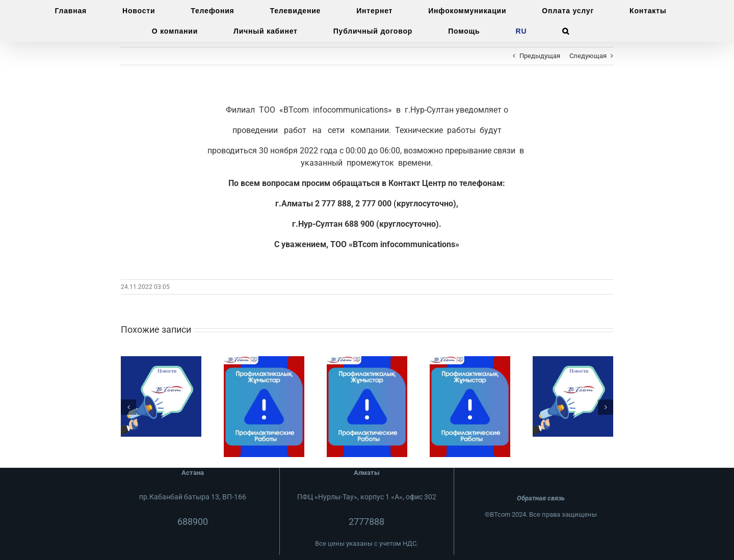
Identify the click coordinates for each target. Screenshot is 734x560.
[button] (566, 31)
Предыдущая (540, 56)
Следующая (588, 56)
